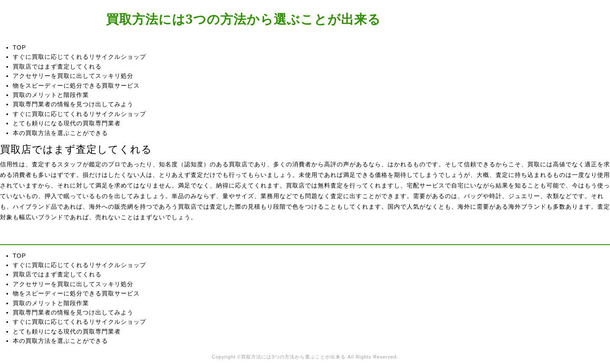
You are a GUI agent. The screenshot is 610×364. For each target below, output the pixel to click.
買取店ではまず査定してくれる (57, 66)
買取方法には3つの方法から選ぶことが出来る (243, 19)
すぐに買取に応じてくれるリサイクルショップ (79, 57)
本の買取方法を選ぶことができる (60, 133)
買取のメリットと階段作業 (51, 95)
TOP (19, 47)
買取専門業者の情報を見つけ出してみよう (73, 104)
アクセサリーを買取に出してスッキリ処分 (73, 76)
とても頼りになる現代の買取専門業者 (67, 123)
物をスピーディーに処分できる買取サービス (76, 85)
